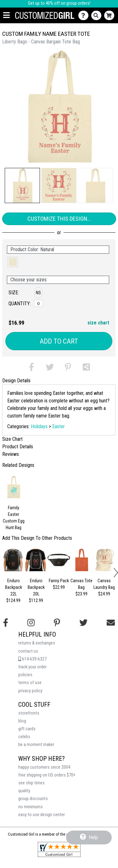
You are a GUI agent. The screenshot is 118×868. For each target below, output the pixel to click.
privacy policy (30, 691)
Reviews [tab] (11, 454)
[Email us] (111, 623)
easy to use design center (42, 815)
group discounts (33, 799)
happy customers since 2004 (44, 767)
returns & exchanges (37, 643)
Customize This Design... (59, 219)
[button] (22, 185)
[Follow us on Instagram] (31, 623)
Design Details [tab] (16, 381)
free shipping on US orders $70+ (47, 775)
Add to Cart (59, 341)
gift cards (27, 729)
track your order (32, 667)
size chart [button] (98, 323)
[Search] (98, 16)
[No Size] (38, 303)
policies (25, 675)
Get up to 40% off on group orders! (59, 3)
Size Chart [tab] (12, 439)
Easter (59, 426)
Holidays (39, 426)
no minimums (31, 807)
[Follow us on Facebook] (6, 623)
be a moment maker (36, 745)
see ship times (31, 783)
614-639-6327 (32, 659)
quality (24, 791)
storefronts (29, 713)
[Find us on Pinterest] (57, 623)
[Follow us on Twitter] (83, 623)
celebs (24, 737)
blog (22, 721)
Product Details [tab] (18, 447)
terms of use (30, 683)
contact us (28, 651)
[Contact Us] (85, 16)
